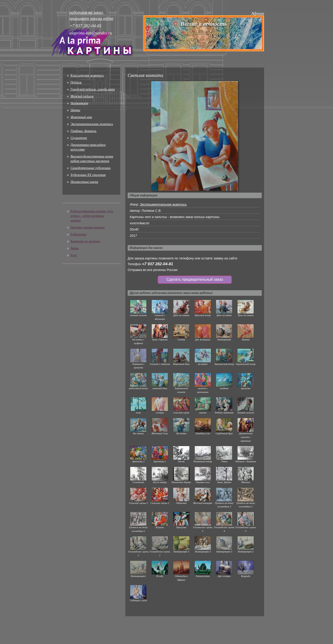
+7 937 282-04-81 (158, 264)
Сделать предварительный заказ (195, 279)
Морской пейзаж (82, 96)
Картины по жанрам (85, 241)
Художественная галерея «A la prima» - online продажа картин (92, 216)
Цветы (75, 110)
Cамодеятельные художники (91, 168)
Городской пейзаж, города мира (93, 89)
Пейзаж (76, 82)
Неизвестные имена (84, 182)
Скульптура (79, 138)
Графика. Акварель (83, 131)
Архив (75, 248)
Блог (74, 255)
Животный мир (81, 117)
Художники (79, 234)
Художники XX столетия (88, 175)
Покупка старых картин (88, 227)
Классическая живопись (87, 75)
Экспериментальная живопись (92, 124)
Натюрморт (79, 103)
